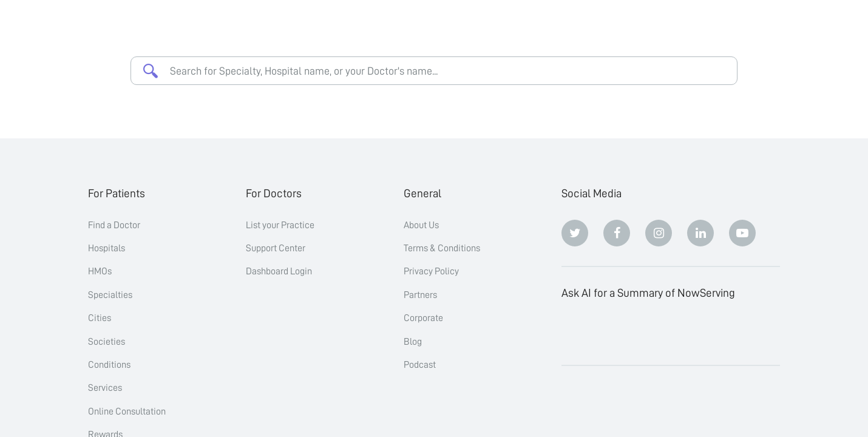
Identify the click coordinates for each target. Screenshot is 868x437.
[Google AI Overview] (700, 332)
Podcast (420, 365)
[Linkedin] (700, 233)
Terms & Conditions (442, 248)
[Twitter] (575, 233)
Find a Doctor (114, 225)
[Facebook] (617, 233)
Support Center (276, 248)
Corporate (423, 318)
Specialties (110, 295)
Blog (413, 342)
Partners (420, 295)
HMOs (100, 271)
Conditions (109, 365)
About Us (421, 225)
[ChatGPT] (575, 332)
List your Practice (280, 225)
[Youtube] (742, 233)
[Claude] (617, 332)
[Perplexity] (659, 332)
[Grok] (742, 332)
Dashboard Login (279, 271)
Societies (107, 342)
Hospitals (107, 248)
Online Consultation (127, 412)
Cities (100, 318)
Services (105, 388)
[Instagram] (659, 233)
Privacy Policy (431, 271)
